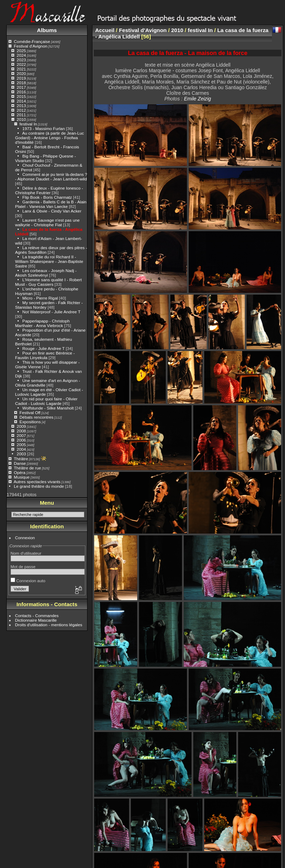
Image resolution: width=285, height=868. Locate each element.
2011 (21, 115)
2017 (21, 87)
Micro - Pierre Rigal (40, 298)
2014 (21, 101)
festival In (28, 124)
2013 (21, 106)
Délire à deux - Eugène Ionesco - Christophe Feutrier (49, 190)
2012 (21, 110)
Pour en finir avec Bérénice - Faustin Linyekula (45, 355)
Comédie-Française (32, 41)
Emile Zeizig (197, 99)
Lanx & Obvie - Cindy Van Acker (52, 211)
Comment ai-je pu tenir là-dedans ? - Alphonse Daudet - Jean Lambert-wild (51, 177)
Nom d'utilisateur (26, 553)
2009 (21, 426)
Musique (22, 477)
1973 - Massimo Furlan (43, 128)
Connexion (25, 538)
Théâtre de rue (27, 468)
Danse (20, 463)
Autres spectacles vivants (37, 482)
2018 (21, 83)
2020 (21, 73)
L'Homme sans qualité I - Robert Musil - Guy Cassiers (48, 282)
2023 (21, 60)
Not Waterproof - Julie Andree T (51, 312)
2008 (21, 431)
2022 (21, 64)
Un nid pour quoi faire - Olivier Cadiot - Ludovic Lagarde (46, 401)
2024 (21, 55)
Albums (47, 30)
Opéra (20, 472)
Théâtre (21, 459)
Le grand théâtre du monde (39, 486)
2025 (21, 51)
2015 (21, 96)
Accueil (105, 30)
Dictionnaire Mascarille (36, 620)
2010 (21, 119)
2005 (21, 445)
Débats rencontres (36, 417)
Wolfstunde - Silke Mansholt (48, 408)
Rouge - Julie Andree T (43, 348)
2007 (21, 435)
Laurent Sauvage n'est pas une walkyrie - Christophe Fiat (47, 222)
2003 (21, 454)
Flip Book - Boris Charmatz (47, 197)
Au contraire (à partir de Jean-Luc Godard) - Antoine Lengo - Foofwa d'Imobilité (50, 138)
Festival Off (30, 413)
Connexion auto (28, 581)
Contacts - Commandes (37, 615)
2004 (21, 449)
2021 (21, 69)
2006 (21, 440)
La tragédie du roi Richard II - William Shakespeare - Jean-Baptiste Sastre (49, 261)
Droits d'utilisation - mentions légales (49, 625)
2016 (21, 92)
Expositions (30, 422)
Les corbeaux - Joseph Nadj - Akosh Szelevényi (46, 273)
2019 (21, 78)
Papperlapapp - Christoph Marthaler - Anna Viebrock (43, 323)
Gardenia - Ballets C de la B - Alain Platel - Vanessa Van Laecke (51, 204)
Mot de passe (23, 567)
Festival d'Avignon (31, 46)
